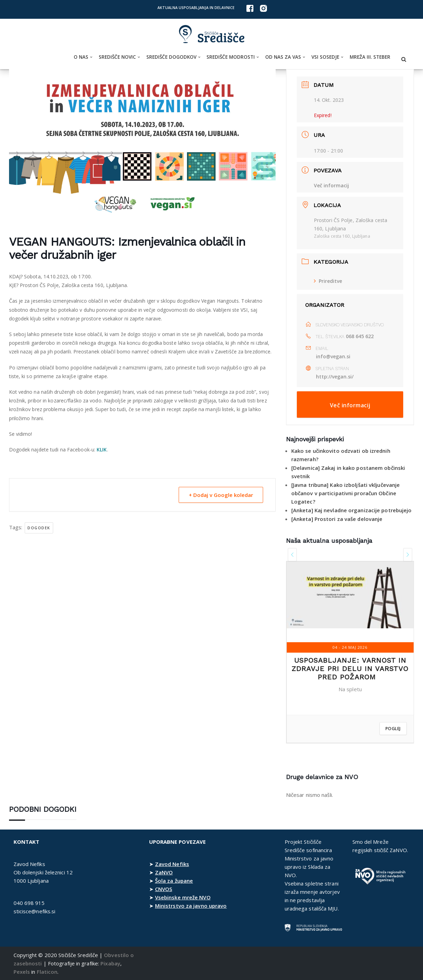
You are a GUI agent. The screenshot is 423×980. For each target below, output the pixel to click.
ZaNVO (164, 872)
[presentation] (292, 555)
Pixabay (110, 963)
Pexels (22, 972)
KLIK (102, 450)
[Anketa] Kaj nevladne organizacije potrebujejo (352, 510)
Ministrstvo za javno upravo (191, 906)
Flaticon (47, 972)
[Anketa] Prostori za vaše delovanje (337, 519)
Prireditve (328, 281)
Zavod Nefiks (172, 864)
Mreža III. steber (370, 57)
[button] (91, 57)
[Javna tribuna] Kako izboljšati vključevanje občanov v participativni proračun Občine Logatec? (345, 493)
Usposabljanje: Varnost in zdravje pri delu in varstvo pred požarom (350, 669)
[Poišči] (404, 59)
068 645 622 (360, 336)
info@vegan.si (333, 356)
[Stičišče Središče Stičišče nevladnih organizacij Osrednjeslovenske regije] (212, 34)
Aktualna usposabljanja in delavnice (196, 8)
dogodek (39, 528)
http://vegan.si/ (335, 377)
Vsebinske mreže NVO (183, 897)
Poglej (393, 729)
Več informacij (332, 185)
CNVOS (164, 889)
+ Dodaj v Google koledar (221, 495)
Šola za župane (174, 881)
